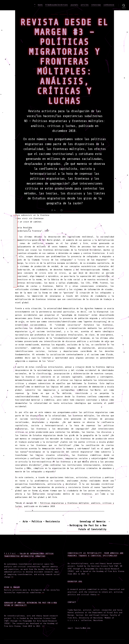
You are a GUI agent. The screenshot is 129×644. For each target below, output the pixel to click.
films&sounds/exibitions (57, 5)
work (76, 13)
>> (12, 577)
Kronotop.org (75, 582)
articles (85, 5)
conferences (109, 5)
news (71, 13)
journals (74, 5)
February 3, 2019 (71, 210)
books (40, 5)
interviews (96, 5)
